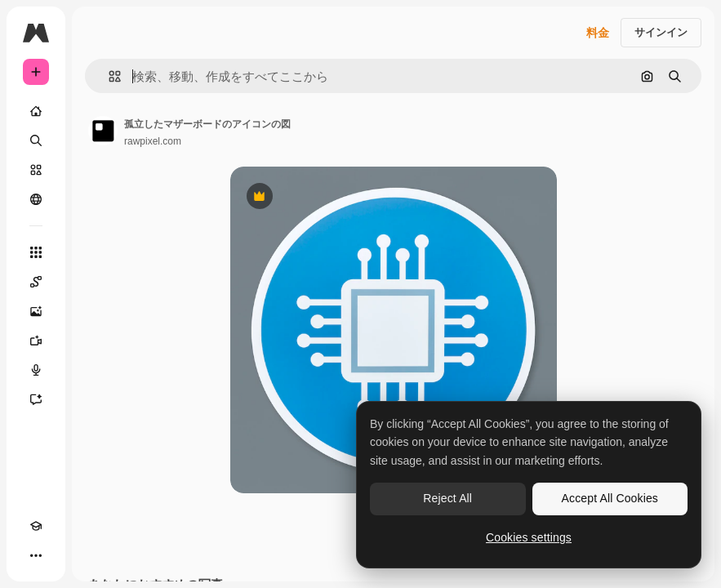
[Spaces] (36, 282)
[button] (108, 76)
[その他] (36, 555)
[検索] (36, 140)
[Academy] (36, 526)
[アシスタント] (36, 399)
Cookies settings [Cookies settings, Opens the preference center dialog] (529, 537)
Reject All (447, 498)
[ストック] (36, 170)
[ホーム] (36, 111)
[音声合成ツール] (36, 370)
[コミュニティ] (36, 199)
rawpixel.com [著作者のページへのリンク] (153, 141)
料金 (598, 33)
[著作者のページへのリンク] (103, 131)
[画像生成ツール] (36, 311)
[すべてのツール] (36, 252)
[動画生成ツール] (36, 341)
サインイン (661, 32)
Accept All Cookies (610, 498)
